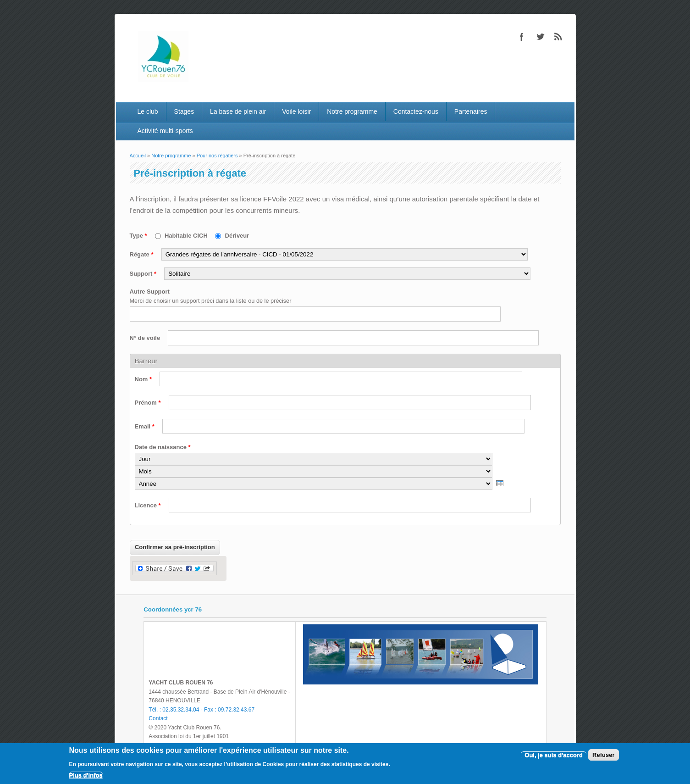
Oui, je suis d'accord (554, 755)
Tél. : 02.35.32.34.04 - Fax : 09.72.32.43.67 (201, 710)
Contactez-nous (416, 111)
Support (143, 274)
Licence (148, 505)
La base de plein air (238, 111)
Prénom (148, 403)
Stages (184, 111)
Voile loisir (296, 111)
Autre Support (150, 292)
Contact (158, 718)
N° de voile (146, 338)
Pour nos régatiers (217, 156)
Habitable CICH (187, 236)
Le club (147, 111)
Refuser (603, 755)
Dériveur (237, 236)
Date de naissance (163, 447)
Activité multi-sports (165, 131)
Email (145, 426)
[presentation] (500, 483)
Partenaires (471, 111)
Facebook (522, 37)
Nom (144, 379)
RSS (558, 37)
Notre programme (352, 111)
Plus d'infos (86, 775)
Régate (142, 254)
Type (138, 236)
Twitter (540, 37)
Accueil (138, 156)
